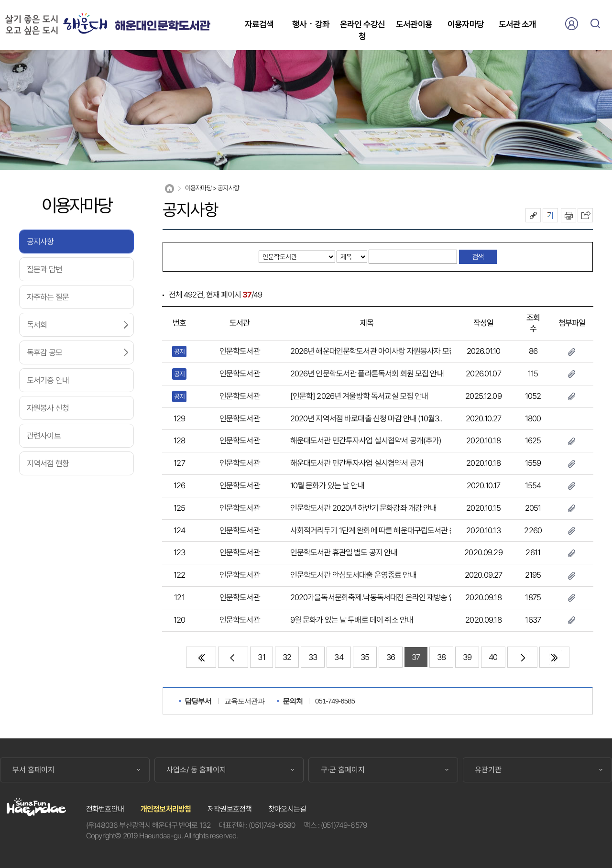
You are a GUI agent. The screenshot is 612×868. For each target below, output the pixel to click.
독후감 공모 (44, 352)
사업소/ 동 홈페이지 (196, 770)
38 (441, 657)
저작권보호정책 (229, 809)
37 (416, 657)
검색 (595, 23)
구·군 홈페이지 (343, 770)
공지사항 (40, 242)
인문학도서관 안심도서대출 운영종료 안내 (353, 575)
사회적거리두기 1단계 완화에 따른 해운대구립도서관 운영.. (378, 530)
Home (169, 189)
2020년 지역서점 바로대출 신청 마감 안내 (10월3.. (366, 418)
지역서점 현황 (48, 463)
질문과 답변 (44, 269)
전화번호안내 (105, 809)
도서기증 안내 (48, 380)
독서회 (37, 325)
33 (313, 657)
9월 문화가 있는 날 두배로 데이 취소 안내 (352, 620)
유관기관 (488, 770)
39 (467, 657)
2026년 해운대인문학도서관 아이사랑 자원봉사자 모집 (373, 351)
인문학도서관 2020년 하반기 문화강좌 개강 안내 (364, 508)
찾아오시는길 (287, 809)
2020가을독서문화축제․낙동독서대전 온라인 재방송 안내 (377, 597)
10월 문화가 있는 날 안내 (327, 485)
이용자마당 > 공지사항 (212, 188)
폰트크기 (550, 215)
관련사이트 (44, 436)
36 (391, 657)
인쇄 (568, 215)
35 (365, 657)
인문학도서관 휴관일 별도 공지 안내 (344, 552)
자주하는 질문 (48, 297)
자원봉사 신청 (48, 408)
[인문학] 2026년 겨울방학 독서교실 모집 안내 (359, 396)
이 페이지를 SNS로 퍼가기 (585, 215)
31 (261, 657)
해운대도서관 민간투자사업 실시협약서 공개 (357, 463)
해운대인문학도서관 (162, 26)
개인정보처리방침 (166, 809)
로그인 (571, 23)
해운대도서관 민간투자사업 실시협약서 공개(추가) (366, 440)
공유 (533, 215)
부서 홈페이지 (33, 770)
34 (339, 657)
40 (493, 657)
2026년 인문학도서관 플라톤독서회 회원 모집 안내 (367, 374)
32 (287, 657)
